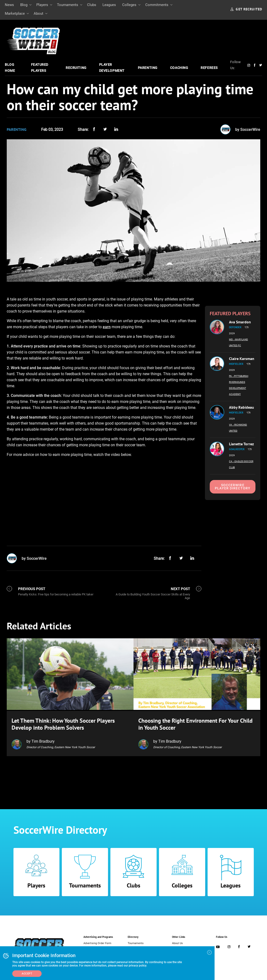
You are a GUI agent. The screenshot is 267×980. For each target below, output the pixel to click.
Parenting (148, 68)
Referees (209, 68)
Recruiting (76, 68)
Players (42, 5)
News (9, 5)
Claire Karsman (242, 359)
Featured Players (40, 68)
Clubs (92, 5)
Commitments (157, 5)
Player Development (112, 68)
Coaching (179, 68)
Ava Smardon (240, 322)
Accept (27, 974)
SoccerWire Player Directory (233, 487)
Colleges (129, 5)
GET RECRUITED (246, 9)
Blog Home (10, 68)
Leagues (109, 5)
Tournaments (68, 5)
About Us (177, 943)
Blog (24, 5)
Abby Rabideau (242, 407)
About (38, 13)
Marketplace (15, 13)
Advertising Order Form (97, 943)
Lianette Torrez (241, 444)
